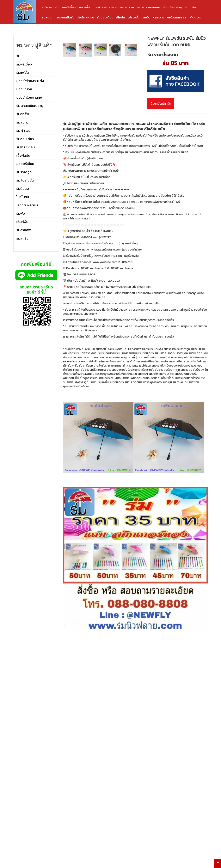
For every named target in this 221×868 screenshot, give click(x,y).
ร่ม (57, 7)
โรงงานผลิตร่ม (65, 17)
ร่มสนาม (47, 17)
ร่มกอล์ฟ (191, 7)
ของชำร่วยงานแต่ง (105, 7)
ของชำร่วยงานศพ (149, 7)
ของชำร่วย (127, 7)
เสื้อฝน (120, 17)
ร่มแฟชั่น (84, 7)
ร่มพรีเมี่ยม (69, 7)
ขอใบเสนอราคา (177, 17)
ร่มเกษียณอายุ (173, 7)
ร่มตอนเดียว (105, 17)
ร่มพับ (146, 17)
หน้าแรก (47, 7)
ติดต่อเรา (196, 17)
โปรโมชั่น (134, 17)
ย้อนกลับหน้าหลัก (161, 104)
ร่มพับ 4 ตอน (86, 17)
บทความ (159, 17)
